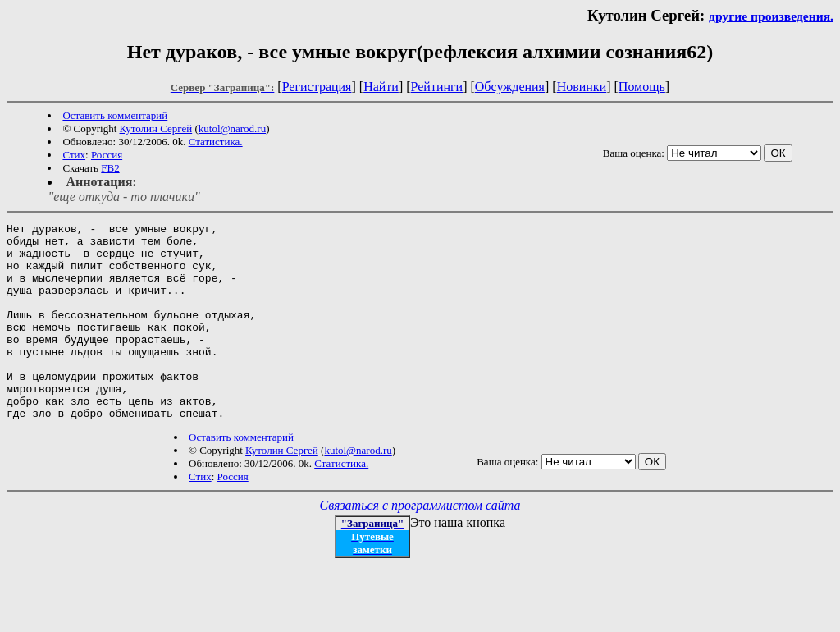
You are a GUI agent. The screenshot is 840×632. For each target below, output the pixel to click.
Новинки (582, 87)
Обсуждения (510, 87)
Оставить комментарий (115, 115)
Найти (381, 87)
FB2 (110, 168)
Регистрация (317, 87)
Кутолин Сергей (156, 128)
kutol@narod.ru (232, 128)
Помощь (642, 87)
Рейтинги (437, 87)
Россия (107, 155)
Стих (74, 155)
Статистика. (216, 142)
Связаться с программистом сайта (420, 545)
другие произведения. (771, 16)
